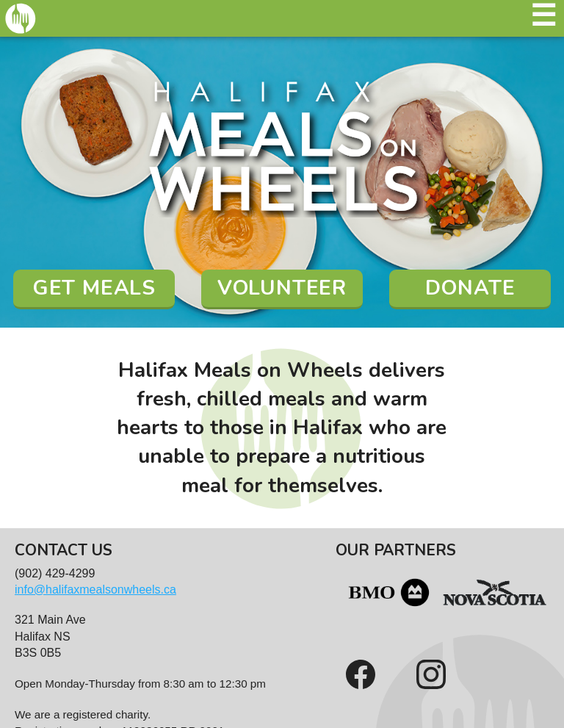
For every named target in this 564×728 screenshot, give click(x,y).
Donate (470, 288)
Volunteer (282, 288)
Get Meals (94, 288)
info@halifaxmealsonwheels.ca (95, 590)
